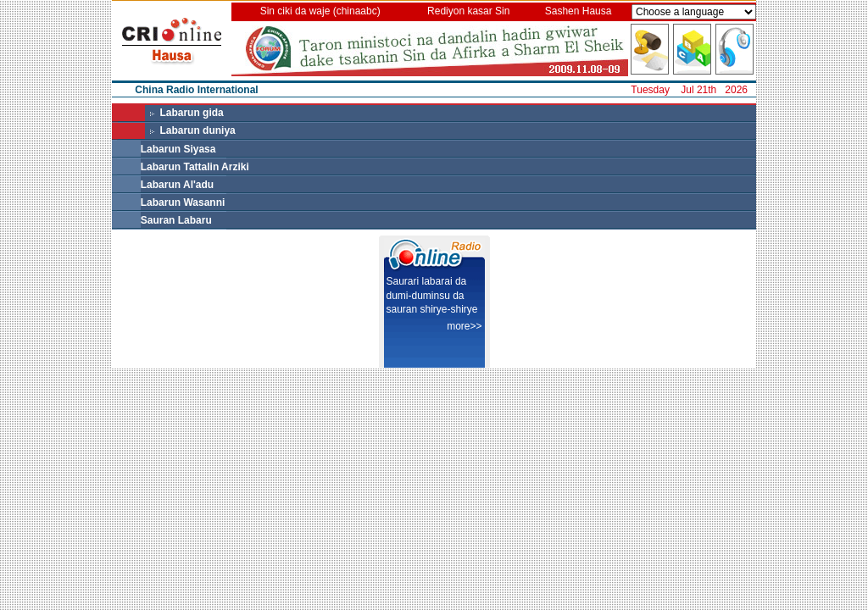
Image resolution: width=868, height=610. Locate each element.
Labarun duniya (197, 130)
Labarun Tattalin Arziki (195, 167)
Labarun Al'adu (177, 185)
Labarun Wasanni (183, 202)
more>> (464, 326)
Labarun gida (191, 113)
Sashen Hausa (579, 11)
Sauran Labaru (176, 220)
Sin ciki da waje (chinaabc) (320, 11)
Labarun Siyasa (178, 149)
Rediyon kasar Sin (468, 11)
